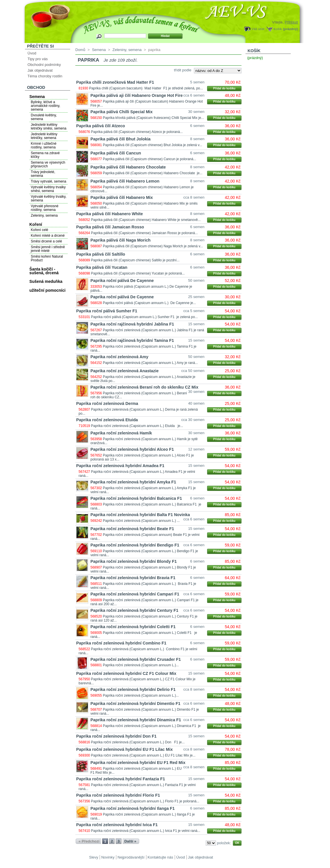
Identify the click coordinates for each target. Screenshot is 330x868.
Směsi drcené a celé (47, 241)
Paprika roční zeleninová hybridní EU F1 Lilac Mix (124, 749)
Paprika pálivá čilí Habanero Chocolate (128, 167)
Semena (37, 97)
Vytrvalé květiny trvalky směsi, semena (48, 189)
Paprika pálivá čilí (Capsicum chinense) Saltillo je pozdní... (135, 260)
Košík (278, 29)
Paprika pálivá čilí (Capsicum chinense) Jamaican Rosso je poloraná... (145, 233)
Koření (36, 224)
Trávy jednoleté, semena (43, 174)
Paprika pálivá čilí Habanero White (110, 214)
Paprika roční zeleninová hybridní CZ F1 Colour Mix (126, 673)
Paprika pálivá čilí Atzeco (101, 126)
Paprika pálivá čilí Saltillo (101, 254)
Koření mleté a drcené (48, 236)
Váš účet (258, 29)
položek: (224, 843)
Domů (80, 50)
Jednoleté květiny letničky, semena (44, 136)
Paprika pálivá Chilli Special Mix (122, 112)
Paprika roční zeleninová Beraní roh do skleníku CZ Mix (145, 387)
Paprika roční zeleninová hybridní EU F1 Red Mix (138, 763)
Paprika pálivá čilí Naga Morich (121, 240)
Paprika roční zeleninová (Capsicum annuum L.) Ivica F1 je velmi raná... (146, 831)
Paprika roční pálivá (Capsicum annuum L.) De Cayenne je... (149, 303)
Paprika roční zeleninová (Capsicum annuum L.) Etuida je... (137, 426)
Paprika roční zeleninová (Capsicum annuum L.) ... (141, 521)
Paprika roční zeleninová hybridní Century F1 (134, 610)
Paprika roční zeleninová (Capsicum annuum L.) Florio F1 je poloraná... (145, 801)
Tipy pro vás (38, 59)
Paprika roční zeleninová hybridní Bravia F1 (133, 578)
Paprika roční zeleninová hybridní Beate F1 (132, 529)
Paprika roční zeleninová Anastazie (125, 371)
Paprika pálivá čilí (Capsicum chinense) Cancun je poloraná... (150, 159)
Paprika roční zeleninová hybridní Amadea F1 (120, 466)
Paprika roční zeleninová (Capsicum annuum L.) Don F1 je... (138, 742)
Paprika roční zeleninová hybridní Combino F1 (121, 643)
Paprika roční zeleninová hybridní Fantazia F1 (121, 779)
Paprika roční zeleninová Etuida (107, 420)
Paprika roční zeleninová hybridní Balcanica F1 (136, 498)
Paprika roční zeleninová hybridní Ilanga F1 (133, 808)
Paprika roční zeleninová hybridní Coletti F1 (133, 627)
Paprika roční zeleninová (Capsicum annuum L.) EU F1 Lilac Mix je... (143, 755)
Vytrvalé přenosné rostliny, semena (45, 208)
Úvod (32, 53)
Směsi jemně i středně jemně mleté (48, 249)
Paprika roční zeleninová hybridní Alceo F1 (132, 449)
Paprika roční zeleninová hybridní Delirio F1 (133, 689)
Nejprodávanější (131, 857)
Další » (130, 841)
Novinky (108, 857)
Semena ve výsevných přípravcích (48, 164)
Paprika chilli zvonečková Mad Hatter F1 (115, 82)
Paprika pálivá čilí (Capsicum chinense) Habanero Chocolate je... (153, 173)
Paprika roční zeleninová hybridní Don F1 (116, 736)
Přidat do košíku (224, 88)
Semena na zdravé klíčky (45, 155)
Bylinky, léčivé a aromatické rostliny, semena (46, 106)
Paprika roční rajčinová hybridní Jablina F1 (132, 324)
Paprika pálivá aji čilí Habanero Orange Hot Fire (137, 95)
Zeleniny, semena (44, 215)
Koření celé (40, 230)
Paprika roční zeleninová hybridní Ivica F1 (117, 825)
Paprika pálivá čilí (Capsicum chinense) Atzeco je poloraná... (137, 132)
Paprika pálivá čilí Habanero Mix (122, 197)
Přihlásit (291, 22)
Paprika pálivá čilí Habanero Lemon (125, 181)
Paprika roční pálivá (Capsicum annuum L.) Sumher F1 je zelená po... (145, 317)
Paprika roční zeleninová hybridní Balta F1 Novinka (140, 515)
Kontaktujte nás (160, 857)
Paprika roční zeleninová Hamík (121, 433)
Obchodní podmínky (44, 65)
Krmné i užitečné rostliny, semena (44, 145)
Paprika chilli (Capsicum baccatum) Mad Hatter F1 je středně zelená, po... (146, 88)
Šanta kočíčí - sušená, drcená (44, 271)
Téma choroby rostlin (45, 76)
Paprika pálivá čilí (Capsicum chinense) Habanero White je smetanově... (146, 220)
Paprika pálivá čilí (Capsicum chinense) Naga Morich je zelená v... (153, 246)
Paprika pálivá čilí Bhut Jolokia (121, 139)
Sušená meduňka (46, 281)
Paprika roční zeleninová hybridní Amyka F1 (133, 482)
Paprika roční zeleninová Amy (119, 357)
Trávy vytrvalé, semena (49, 181)
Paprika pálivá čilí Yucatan (102, 267)
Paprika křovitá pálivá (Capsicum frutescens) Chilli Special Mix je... (153, 118)
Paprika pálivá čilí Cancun (116, 153)
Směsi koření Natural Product (47, 258)
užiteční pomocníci (48, 290)
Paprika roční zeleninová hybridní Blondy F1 (134, 561)
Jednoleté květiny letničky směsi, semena (49, 127)
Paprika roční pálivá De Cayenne (122, 281)
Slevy (94, 857)
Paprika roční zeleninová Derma (107, 403)
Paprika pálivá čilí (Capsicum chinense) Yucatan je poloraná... (138, 273)
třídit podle (183, 70)
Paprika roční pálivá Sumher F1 (107, 311)
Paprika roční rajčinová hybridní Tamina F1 (132, 340)
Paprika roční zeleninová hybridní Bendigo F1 (135, 545)
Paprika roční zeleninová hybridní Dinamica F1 (136, 720)
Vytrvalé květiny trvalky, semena (49, 198)
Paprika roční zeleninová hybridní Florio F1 (118, 795)
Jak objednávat (40, 70)
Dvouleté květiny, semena (44, 117)
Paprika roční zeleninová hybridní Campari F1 (135, 594)
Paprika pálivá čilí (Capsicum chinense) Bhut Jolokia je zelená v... (153, 145)
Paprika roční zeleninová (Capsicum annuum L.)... (141, 665)
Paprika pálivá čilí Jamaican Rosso (110, 227)
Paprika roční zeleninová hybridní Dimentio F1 (135, 704)
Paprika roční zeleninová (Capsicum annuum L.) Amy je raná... (150, 363)
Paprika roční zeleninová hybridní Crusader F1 (136, 659)
